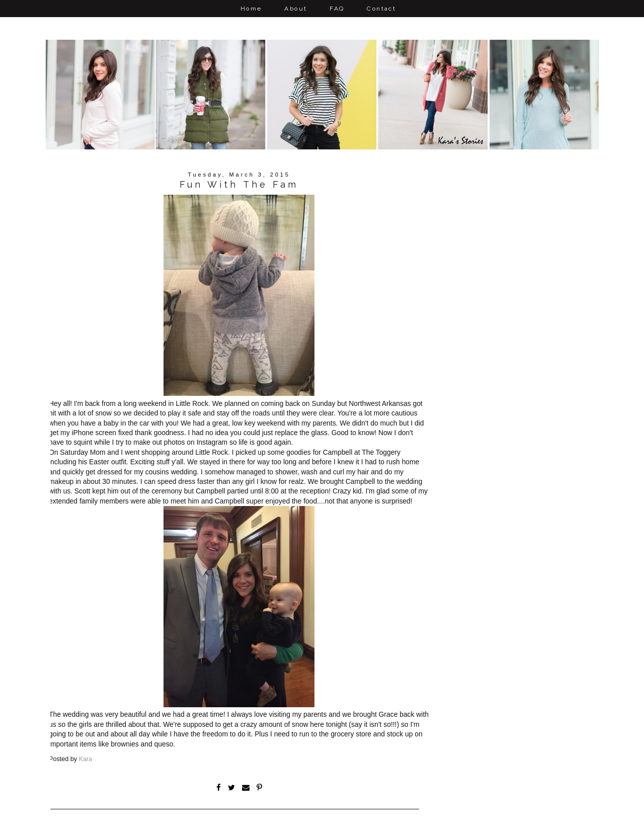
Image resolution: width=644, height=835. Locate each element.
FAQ (337, 9)
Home (251, 9)
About (296, 9)
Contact (381, 9)
